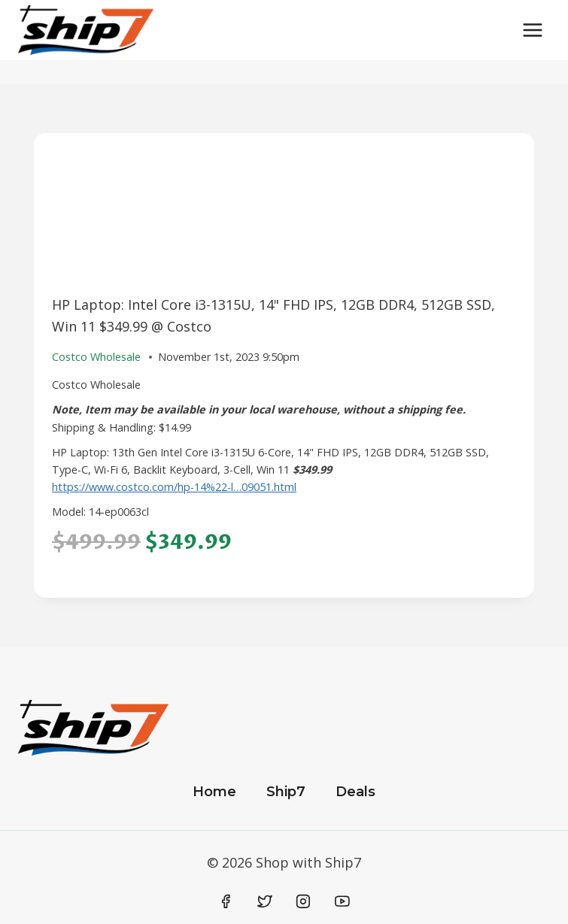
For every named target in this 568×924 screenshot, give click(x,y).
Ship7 (286, 792)
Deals (355, 792)
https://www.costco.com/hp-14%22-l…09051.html (174, 487)
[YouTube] (342, 901)
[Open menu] (532, 30)
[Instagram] (303, 901)
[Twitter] (265, 901)
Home (214, 792)
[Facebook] (226, 901)
